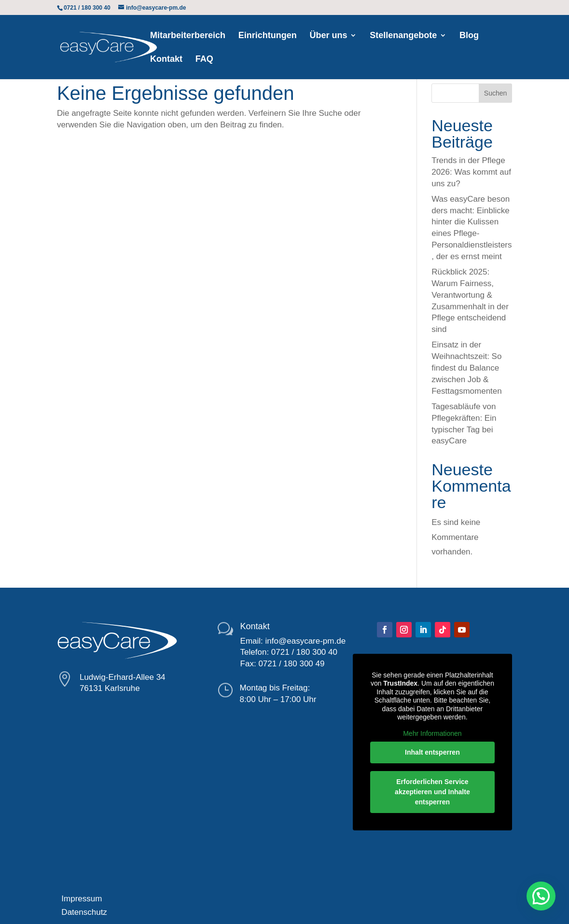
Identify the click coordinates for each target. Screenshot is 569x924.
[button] (541, 896)
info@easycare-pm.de (306, 641)
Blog (469, 36)
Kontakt (166, 60)
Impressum (80, 899)
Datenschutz (82, 912)
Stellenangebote (403, 36)
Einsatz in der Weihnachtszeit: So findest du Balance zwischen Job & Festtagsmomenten (467, 368)
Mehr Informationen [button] (432, 733)
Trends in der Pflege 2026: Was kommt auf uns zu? (471, 172)
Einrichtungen (268, 36)
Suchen (495, 93)
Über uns (328, 36)
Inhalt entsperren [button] (432, 752)
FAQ (204, 60)
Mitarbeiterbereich (188, 36)
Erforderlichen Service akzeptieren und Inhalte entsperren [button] (432, 792)
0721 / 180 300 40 (304, 652)
